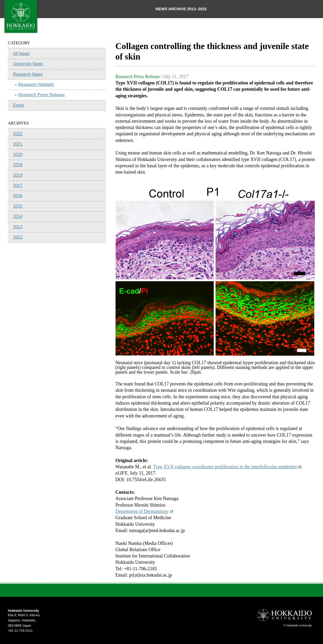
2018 (18, 175)
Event (18, 105)
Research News (28, 74)
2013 (18, 227)
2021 (18, 144)
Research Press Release (42, 95)
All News (21, 54)
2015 (18, 206)
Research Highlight (36, 85)
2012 (18, 237)
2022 (18, 134)
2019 (18, 165)
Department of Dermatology (144, 511)
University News (28, 64)
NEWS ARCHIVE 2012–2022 (181, 9)
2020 (18, 155)
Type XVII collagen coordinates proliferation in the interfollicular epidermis (227, 467)
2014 (18, 216)
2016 (18, 196)
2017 (18, 186)
